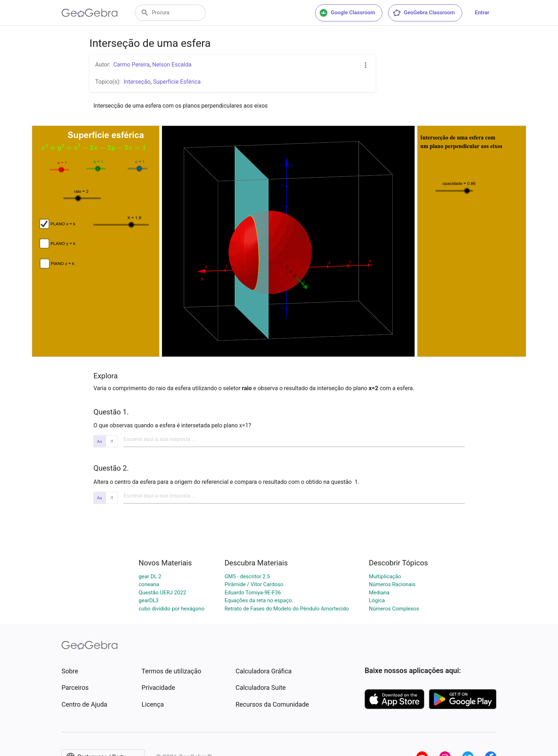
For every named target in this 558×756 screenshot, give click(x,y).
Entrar (482, 13)
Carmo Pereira (132, 65)
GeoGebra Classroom (424, 13)
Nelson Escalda (172, 65)
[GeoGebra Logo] (90, 13)
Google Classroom (347, 13)
